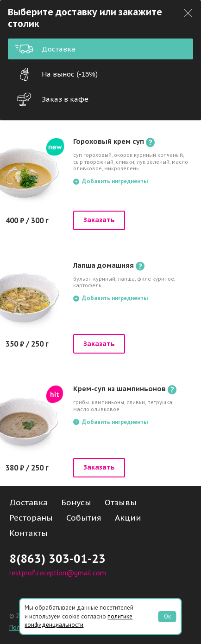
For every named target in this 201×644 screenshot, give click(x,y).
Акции (128, 518)
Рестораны (31, 518)
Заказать (99, 220)
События (84, 518)
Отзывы (121, 502)
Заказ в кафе (52, 99)
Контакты (28, 533)
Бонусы (76, 502)
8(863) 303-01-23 (57, 558)
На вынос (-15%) (56, 74)
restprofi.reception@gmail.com (58, 573)
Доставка (45, 49)
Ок (167, 616)
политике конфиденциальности (79, 621)
